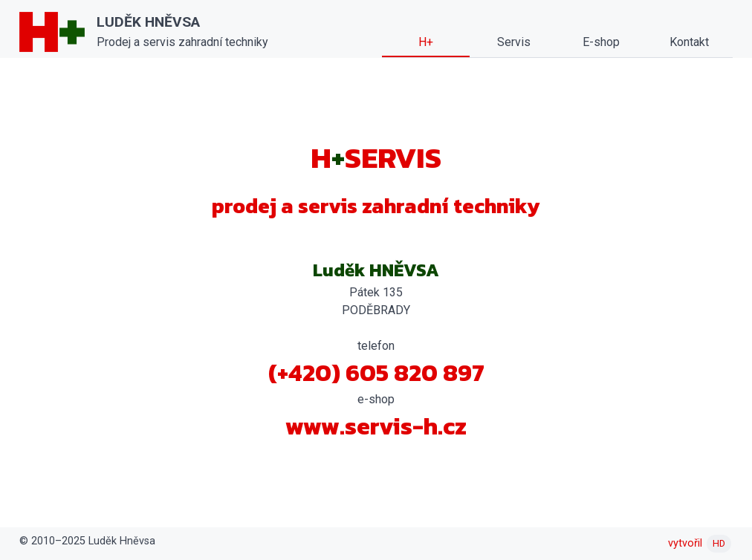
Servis (514, 42)
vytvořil (700, 543)
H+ (426, 42)
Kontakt (689, 42)
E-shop (601, 42)
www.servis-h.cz (376, 426)
